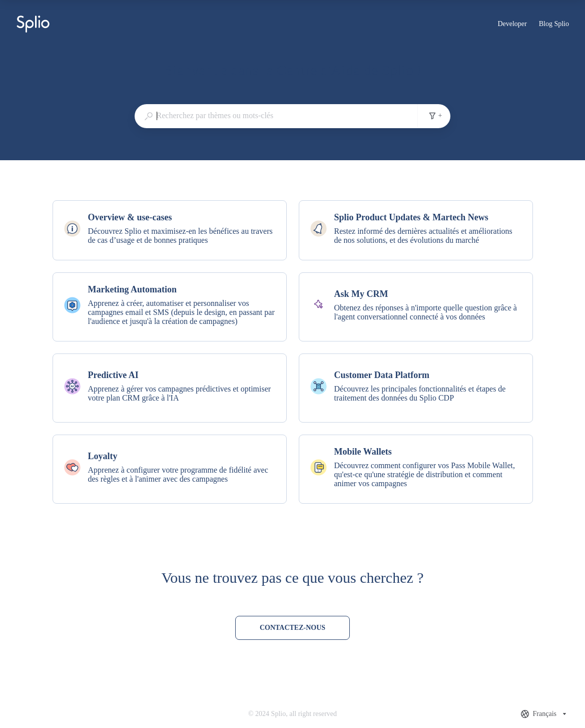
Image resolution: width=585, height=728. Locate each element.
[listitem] (170, 230)
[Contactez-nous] (292, 628)
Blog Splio (554, 25)
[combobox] (276, 116)
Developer (512, 25)
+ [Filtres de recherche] (435, 116)
